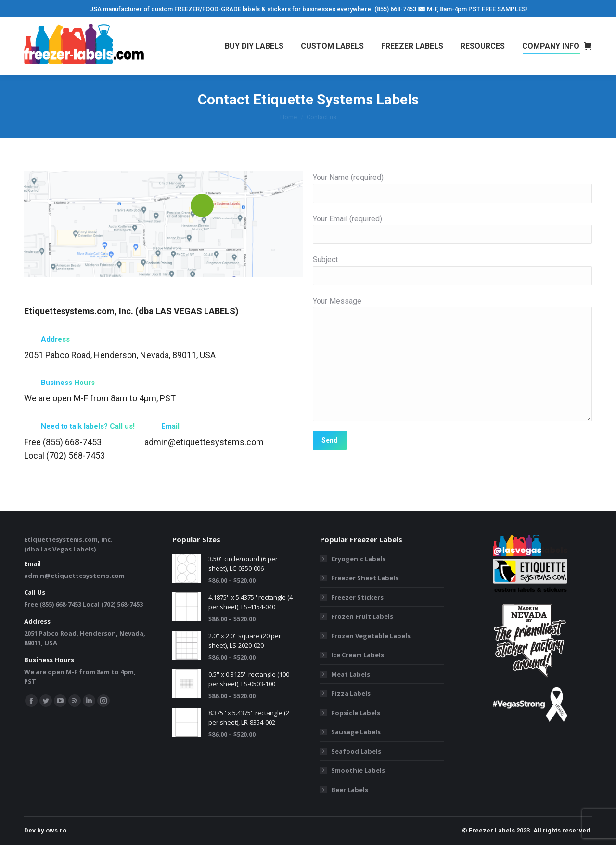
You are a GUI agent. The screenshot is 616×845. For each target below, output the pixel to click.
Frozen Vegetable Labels (371, 636)
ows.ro (56, 830)
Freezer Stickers (357, 597)
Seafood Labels (356, 751)
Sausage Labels (356, 732)
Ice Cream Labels (358, 655)
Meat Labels (351, 674)
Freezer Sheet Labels (365, 578)
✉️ (422, 9)
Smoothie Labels (358, 770)
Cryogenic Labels (358, 559)
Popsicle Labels (356, 713)
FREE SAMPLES (504, 9)
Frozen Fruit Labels (362, 616)
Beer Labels (350, 790)
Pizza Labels (351, 693)
